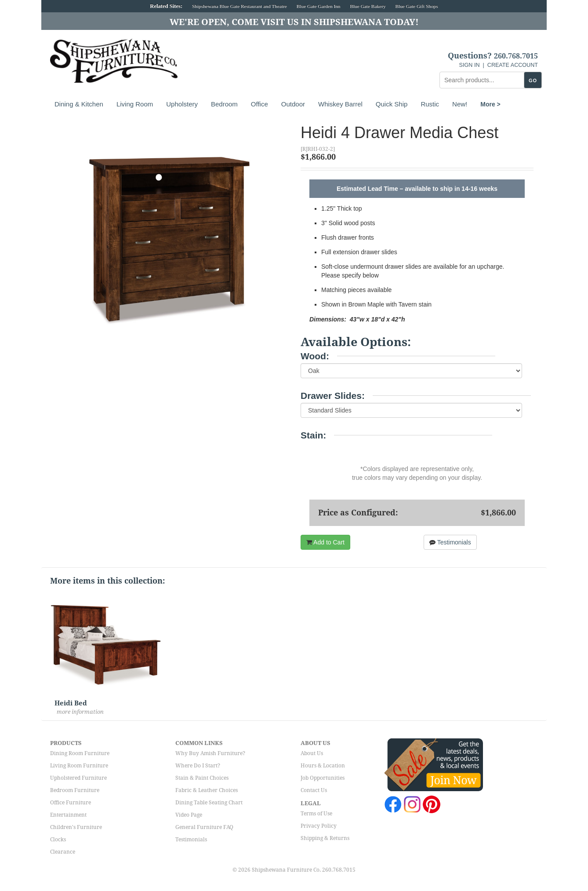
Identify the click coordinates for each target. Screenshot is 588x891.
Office (260, 104)
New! (460, 104)
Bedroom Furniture (75, 790)
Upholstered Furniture (78, 778)
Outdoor (293, 104)
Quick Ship (392, 104)
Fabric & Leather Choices (207, 790)
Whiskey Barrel (340, 104)
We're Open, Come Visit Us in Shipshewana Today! (294, 22)
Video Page (189, 815)
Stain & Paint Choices (202, 778)
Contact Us (314, 790)
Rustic (430, 104)
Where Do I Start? (198, 766)
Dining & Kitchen (79, 104)
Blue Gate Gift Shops (416, 6)
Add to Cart (325, 542)
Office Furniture (71, 803)
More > (490, 104)
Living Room (135, 104)
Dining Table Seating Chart (209, 803)
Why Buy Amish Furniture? (210, 753)
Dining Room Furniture (80, 753)
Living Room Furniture (79, 766)
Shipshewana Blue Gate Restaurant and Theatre (240, 6)
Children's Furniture (76, 827)
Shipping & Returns (325, 838)
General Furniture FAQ (204, 827)
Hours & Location (323, 766)
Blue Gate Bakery (368, 6)
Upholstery (182, 104)
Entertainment (68, 815)
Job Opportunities (323, 778)
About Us (312, 753)
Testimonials (450, 542)
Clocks (58, 840)
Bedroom (224, 104)
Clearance (63, 852)
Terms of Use (316, 814)
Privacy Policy (319, 826)
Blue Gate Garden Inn (319, 6)
